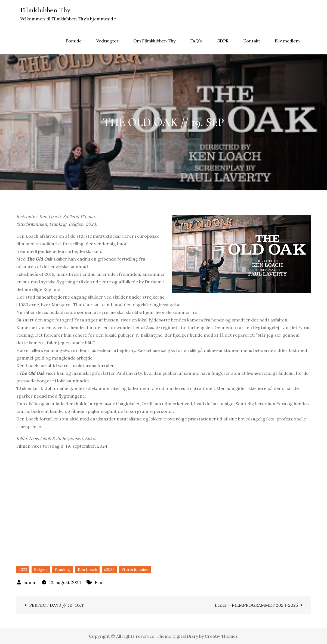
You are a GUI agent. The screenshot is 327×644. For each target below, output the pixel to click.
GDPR (223, 41)
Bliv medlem (287, 41)
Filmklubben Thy (45, 10)
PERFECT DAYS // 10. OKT (57, 605)
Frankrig (63, 569)
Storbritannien (135, 569)
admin (30, 582)
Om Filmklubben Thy (154, 41)
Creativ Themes (221, 636)
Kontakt (252, 41)
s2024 (109, 569)
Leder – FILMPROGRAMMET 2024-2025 (256, 605)
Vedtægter (107, 41)
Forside (74, 41)
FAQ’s (196, 41)
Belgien (41, 569)
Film (99, 582)
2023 (23, 569)
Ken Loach (87, 569)
